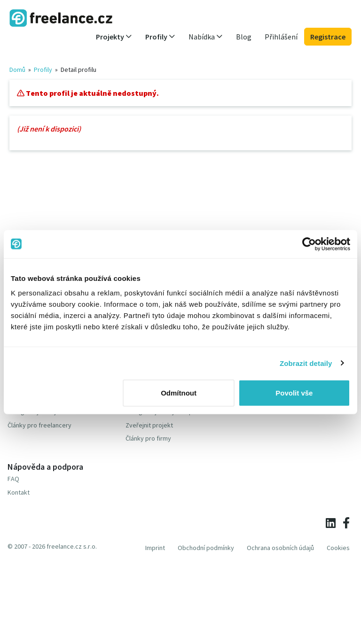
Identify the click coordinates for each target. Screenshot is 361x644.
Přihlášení (281, 37)
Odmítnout (179, 393)
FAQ (13, 479)
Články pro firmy (148, 438)
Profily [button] (160, 37)
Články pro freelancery (39, 425)
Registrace (328, 37)
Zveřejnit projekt (149, 425)
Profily (43, 70)
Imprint (155, 548)
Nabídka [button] (206, 37)
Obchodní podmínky (206, 548)
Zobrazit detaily (306, 363)
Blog (244, 37)
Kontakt (19, 492)
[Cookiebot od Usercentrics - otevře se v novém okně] (309, 244)
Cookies (338, 548)
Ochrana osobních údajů (280, 548)
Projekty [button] (114, 37)
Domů (17, 70)
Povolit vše (294, 393)
